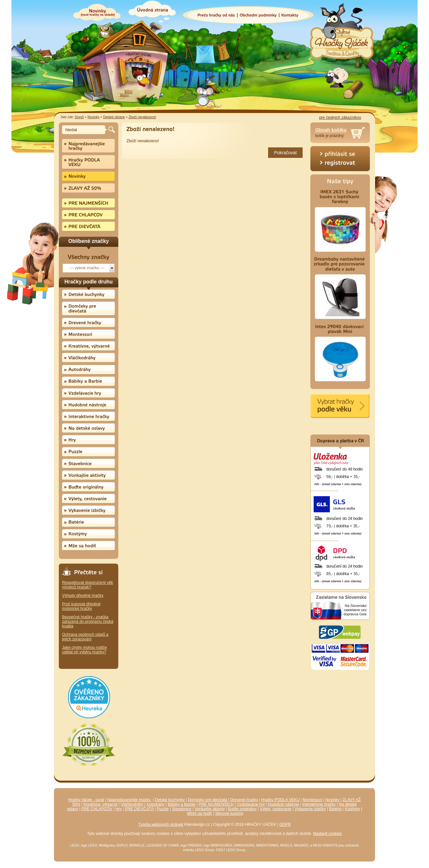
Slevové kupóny (229, 813)
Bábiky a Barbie (182, 804)
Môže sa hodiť (199, 813)
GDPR (285, 824)
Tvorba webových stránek (161, 824)
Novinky (93, 117)
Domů (79, 117)
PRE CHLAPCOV (97, 809)
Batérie (335, 809)
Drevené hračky (244, 800)
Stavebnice (182, 809)
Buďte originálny (242, 809)
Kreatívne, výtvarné (101, 804)
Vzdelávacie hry (251, 804)
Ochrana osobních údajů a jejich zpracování (85, 637)
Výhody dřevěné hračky (83, 596)
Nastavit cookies (327, 834)
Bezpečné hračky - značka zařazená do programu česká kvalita (88, 622)
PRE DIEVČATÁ (139, 809)
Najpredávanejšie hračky (130, 800)
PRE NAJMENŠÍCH (216, 804)
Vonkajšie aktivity (210, 809)
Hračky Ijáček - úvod (86, 800)
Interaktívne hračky (319, 804)
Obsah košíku (331, 130)
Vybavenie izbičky (310, 809)
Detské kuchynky (170, 800)
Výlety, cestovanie (275, 809)
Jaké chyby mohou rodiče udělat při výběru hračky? (84, 650)
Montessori (312, 800)
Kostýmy (352, 809)
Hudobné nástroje (283, 804)
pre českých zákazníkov (340, 118)
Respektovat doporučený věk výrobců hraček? (88, 585)
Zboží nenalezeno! (143, 117)
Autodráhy (156, 804)
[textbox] (85, 130)
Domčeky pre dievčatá (207, 800)
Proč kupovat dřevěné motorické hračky (81, 606)
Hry (119, 809)
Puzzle (163, 809)
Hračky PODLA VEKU (280, 800)
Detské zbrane (114, 117)
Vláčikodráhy (132, 804)
